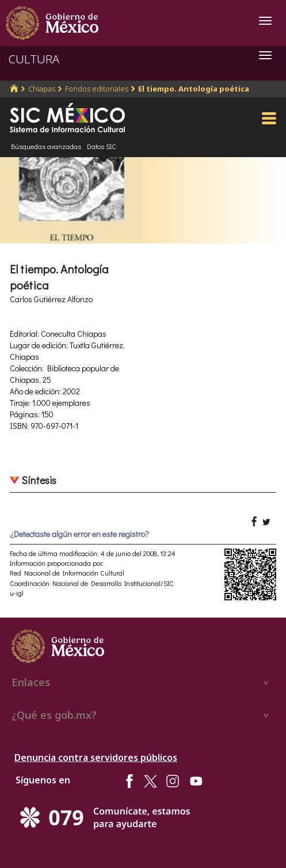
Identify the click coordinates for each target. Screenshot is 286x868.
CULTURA (34, 59)
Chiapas (42, 89)
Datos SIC (102, 146)
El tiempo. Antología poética (194, 89)
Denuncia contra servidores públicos (96, 757)
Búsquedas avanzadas (46, 146)
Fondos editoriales (97, 89)
